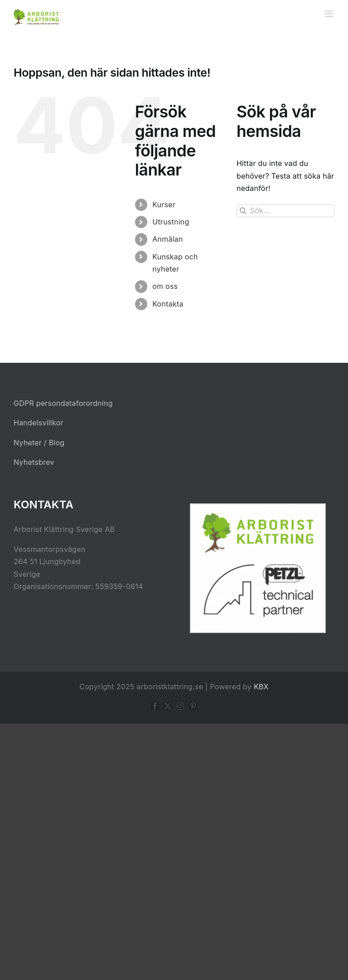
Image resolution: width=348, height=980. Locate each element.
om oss (165, 286)
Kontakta (168, 304)
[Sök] (243, 211)
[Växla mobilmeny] (330, 14)
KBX (261, 687)
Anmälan (168, 239)
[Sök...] (285, 211)
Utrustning (171, 222)
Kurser (164, 205)
